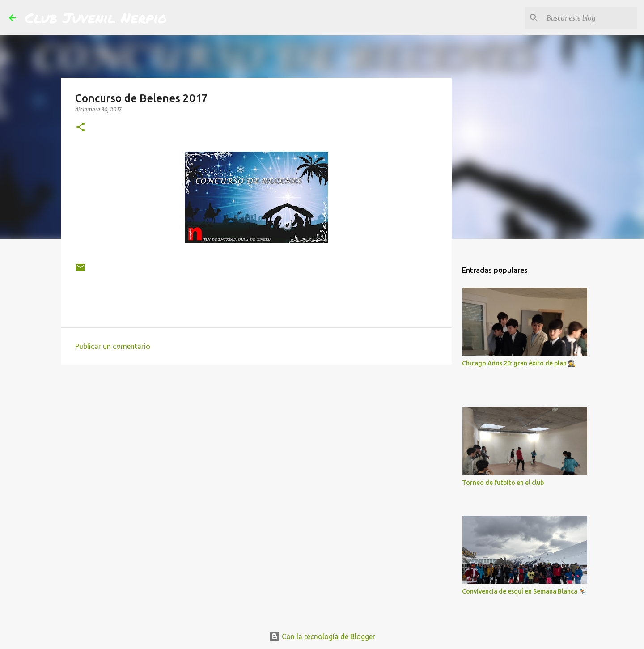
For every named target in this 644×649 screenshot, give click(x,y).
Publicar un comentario (113, 346)
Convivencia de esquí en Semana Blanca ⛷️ (524, 591)
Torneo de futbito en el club (503, 483)
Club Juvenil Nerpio (96, 17)
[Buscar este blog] (590, 18)
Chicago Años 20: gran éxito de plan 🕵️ (519, 363)
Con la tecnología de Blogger (322, 636)
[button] (80, 128)
